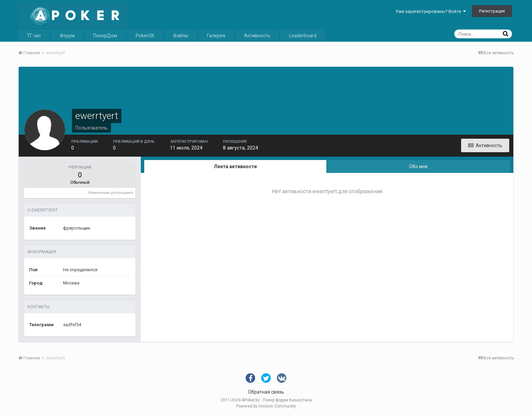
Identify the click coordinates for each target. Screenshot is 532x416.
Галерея (216, 36)
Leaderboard (303, 36)
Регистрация (492, 11)
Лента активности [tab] (235, 166)
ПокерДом (105, 36)
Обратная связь (266, 392)
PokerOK (145, 36)
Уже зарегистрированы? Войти (431, 11)
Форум (67, 36)
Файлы (181, 36)
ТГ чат (34, 36)
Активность (257, 36)
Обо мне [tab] (419, 166)
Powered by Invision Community (266, 406)
